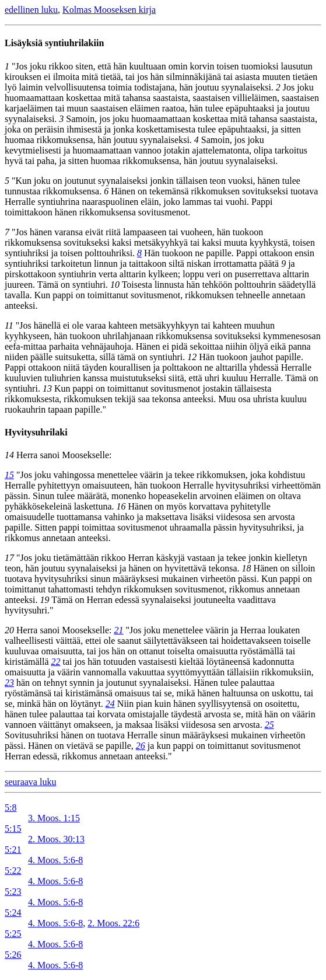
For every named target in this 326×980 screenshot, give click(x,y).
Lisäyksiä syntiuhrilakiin (54, 43)
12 (192, 357)
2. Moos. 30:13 (56, 839)
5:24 (13, 913)
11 (9, 325)
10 (115, 285)
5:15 (13, 829)
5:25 (13, 934)
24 (110, 704)
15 (9, 475)
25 (269, 725)
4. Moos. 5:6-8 (55, 860)
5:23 (13, 892)
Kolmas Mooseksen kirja (109, 10)
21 (119, 630)
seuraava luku (30, 782)
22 (56, 662)
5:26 (13, 955)
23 (9, 683)
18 (247, 568)
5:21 (13, 850)
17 (9, 558)
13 (47, 388)
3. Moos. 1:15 (54, 818)
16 (121, 506)
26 (141, 746)
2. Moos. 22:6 (113, 923)
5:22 (13, 871)
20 (9, 630)
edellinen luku (31, 10)
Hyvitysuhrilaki (36, 432)
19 (44, 600)
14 (9, 455)
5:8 (10, 808)
